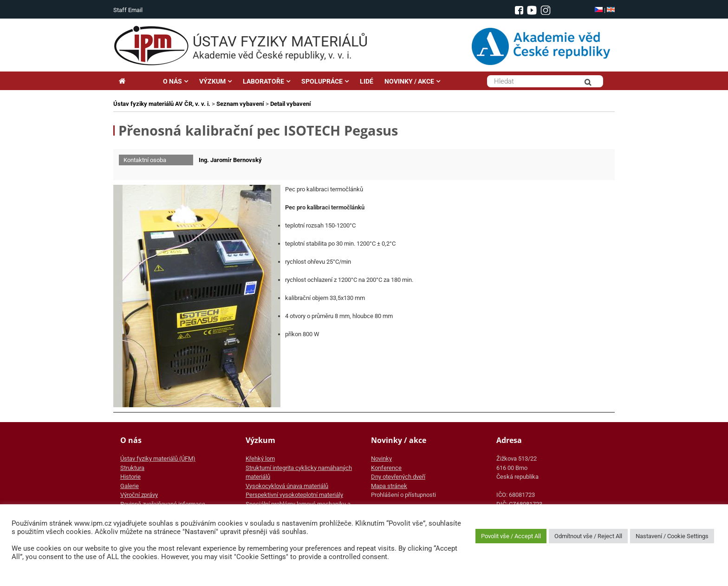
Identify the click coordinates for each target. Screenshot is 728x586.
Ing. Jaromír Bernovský (230, 160)
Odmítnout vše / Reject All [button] (588, 536)
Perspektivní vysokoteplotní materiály (294, 495)
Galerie (130, 486)
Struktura (132, 468)
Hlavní (135, 81)
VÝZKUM (212, 81)
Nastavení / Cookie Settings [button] (672, 536)
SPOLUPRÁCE (322, 81)
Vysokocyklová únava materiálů (287, 486)
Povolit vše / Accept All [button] (511, 536)
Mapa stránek (389, 486)
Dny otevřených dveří (398, 477)
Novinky (381, 459)
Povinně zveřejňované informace (163, 504)
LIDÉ (367, 81)
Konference (386, 468)
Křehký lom (260, 459)
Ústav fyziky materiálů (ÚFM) (158, 459)
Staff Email (128, 10)
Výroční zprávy (139, 495)
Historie (130, 477)
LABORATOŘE (263, 81)
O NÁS (172, 81)
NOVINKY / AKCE (409, 81)
